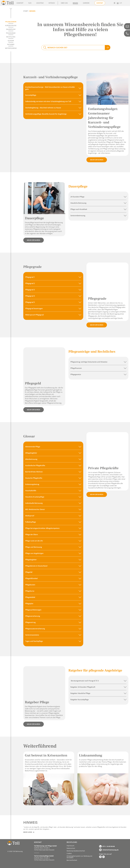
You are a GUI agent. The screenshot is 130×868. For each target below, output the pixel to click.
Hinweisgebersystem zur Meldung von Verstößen (79, 857)
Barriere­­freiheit (72, 860)
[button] (53, 88)
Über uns (64, 3)
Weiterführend (11, 48)
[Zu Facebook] (100, 857)
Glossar (11, 41)
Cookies (69, 853)
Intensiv (52, 3)
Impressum (70, 846)
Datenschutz (71, 848)
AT (121, 3)
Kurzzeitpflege (11, 25)
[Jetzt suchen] (108, 48)
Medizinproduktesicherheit (76, 851)
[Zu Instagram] (103, 857)
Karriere (86, 3)
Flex (30, 3)
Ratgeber (11, 44)
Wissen (75, 3)
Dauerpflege (11, 29)
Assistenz (40, 3)
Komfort (20, 3)
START (26, 11)
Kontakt (100, 3)
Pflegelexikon (11, 22)
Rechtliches (11, 37)
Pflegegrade (11, 33)
